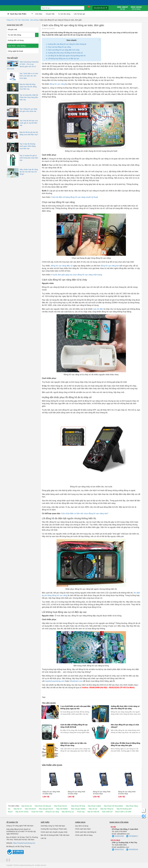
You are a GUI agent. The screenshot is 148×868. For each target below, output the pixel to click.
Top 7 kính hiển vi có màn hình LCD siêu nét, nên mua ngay (29, 76)
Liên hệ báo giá (79, 14)
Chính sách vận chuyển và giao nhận (54, 832)
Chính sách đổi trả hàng (84, 835)
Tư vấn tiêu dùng (64, 14)
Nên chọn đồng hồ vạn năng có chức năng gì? (125, 726)
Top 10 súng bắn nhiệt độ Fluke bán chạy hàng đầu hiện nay (29, 97)
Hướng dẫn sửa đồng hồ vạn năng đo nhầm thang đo (67, 44)
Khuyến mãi (12, 29)
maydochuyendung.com (55, 681)
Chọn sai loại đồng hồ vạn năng (59, 47)
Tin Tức (18, 20)
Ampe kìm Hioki (37, 812)
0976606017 (132, 836)
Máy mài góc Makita (78, 809)
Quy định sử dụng (82, 826)
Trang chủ (10, 20)
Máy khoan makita (94, 806)
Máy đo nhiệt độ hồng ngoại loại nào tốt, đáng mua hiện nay (28, 87)
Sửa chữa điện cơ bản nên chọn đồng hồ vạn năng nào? (85, 513)
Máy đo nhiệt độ (93, 812)
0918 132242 (136, 8)
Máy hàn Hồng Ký (107, 809)
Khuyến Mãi (50, 14)
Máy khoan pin (27, 806)
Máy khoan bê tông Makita (113, 806)
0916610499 (118, 836)
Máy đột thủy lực (68, 812)
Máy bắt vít (18, 809)
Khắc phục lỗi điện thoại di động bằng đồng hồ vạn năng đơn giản (126, 744)
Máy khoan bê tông (78, 806)
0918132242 (118, 850)
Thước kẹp (81, 812)
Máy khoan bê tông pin (43, 806)
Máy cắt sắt (93, 809)
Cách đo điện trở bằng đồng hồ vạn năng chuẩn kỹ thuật (75, 197)
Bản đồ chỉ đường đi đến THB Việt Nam (55, 835)
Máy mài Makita (62, 809)
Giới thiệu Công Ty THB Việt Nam (53, 826)
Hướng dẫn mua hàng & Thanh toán (54, 829)
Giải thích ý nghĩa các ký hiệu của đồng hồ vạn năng (73, 744)
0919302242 (132, 850)
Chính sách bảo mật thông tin (86, 832)
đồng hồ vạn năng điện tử (62, 266)
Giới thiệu (39, 14)
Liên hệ (43, 838)
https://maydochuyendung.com (24, 843)
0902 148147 (123, 8)
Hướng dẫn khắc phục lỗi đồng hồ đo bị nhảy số (65, 53)
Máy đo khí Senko (22, 812)
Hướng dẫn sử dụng (16, 40)
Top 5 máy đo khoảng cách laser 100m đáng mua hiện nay (28, 146)
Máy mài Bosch (31, 809)
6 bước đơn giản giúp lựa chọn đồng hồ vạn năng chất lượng (77, 275)
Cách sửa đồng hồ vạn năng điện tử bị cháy (64, 50)
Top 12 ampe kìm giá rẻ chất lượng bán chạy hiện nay (29, 158)
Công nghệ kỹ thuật (15, 51)
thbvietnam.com (76, 681)
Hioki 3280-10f (107, 812)
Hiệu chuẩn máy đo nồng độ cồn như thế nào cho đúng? (29, 172)
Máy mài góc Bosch (46, 809)
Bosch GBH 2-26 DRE (123, 812)
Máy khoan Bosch (61, 806)
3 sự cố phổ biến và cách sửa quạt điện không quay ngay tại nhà (76, 707)
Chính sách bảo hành (83, 829)
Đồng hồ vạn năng (52, 812)
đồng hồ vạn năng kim (110, 266)
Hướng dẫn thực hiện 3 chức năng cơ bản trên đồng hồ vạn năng (125, 707)
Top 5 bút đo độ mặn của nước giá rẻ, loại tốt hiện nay (29, 123)
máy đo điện (98, 309)
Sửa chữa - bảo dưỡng (30, 20)
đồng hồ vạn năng (57, 84)
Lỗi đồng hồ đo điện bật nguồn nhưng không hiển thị (67, 56)
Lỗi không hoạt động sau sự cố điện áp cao (63, 59)
